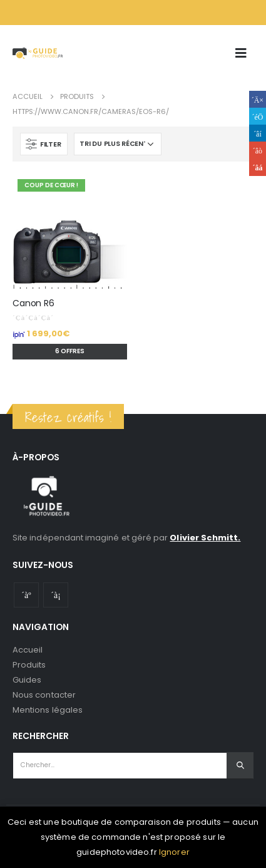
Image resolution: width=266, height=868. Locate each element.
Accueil (28, 650)
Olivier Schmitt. (205, 538)
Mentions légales (48, 710)
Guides (27, 680)
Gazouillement (258, 116)
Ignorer (174, 852)
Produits (29, 665)
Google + (258, 150)
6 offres (70, 351)
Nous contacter (44, 695)
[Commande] (118, 144)
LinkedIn (258, 133)
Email (258, 168)
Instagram (56, 595)
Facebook (258, 99)
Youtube (26, 595)
